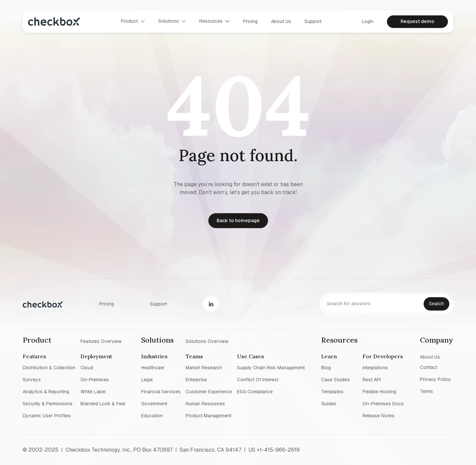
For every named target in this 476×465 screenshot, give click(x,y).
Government (154, 404)
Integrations (375, 368)
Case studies (336, 380)
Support (313, 21)
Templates (332, 392)
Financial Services (161, 392)
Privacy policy (435, 379)
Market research (204, 368)
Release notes (379, 416)
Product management (208, 416)
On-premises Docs (383, 404)
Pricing (250, 21)
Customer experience (209, 392)
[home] (54, 22)
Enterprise (196, 380)
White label (93, 392)
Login (368, 21)
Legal (147, 380)
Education (152, 416)
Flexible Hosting (379, 392)
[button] (133, 21)
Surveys (32, 380)
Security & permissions (48, 404)
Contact (429, 367)
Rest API (372, 380)
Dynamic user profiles (47, 416)
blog (326, 368)
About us (281, 21)
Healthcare (153, 368)
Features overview (101, 341)
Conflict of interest (258, 380)
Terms (426, 391)
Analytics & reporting (46, 392)
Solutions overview (207, 341)
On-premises (95, 380)
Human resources (205, 404)
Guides (329, 404)
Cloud (87, 368)
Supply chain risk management (271, 368)
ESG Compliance (255, 392)
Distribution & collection (49, 368)
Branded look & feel (103, 404)
